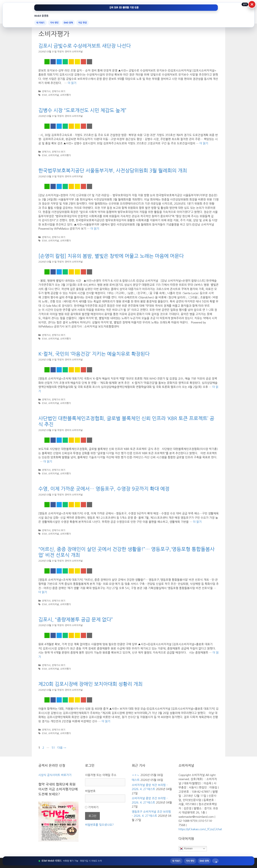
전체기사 (46, 91)
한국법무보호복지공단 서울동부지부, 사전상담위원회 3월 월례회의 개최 (113, 171)
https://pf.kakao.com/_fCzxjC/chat (200, 829)
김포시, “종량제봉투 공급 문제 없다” (76, 620)
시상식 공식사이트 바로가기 (55, 775)
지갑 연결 (82, 23)
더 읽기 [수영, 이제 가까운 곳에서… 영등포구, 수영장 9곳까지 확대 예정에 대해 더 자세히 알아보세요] (197, 522)
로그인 (92, 816)
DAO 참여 (68, 23)
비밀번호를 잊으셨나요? (99, 825)
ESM (44, 95)
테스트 (136, 780)
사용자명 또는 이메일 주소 (101, 775)
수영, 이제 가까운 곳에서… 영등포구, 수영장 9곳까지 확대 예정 (104, 489)
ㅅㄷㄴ (136, 775)
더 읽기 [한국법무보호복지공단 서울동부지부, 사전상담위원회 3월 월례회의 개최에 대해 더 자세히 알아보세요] (95, 229)
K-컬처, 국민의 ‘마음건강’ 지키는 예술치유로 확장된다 (94, 354)
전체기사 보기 (59, 91)
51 (53, 748)
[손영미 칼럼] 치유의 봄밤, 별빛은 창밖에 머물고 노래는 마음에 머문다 (111, 256)
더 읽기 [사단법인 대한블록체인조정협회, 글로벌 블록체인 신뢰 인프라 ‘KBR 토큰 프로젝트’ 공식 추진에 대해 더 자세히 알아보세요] (48, 461)
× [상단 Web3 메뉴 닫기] (252, 4)
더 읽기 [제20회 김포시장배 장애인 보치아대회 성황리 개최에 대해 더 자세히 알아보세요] (106, 721)
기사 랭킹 (54, 23)
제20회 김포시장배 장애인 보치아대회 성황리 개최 (90, 684)
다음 (62, 748)
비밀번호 (90, 791)
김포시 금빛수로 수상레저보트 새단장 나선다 (85, 46)
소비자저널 (54, 95)
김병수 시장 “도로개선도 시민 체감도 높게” (82, 110)
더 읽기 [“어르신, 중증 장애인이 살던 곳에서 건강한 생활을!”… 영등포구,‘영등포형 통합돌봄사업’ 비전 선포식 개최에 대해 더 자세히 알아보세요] (43, 592)
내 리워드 (40, 23)
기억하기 (93, 807)
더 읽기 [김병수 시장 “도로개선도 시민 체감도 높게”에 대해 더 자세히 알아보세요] (204, 143)
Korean (186, 849)
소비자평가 (65, 95)
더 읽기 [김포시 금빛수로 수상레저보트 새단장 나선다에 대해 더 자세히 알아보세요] (72, 83)
